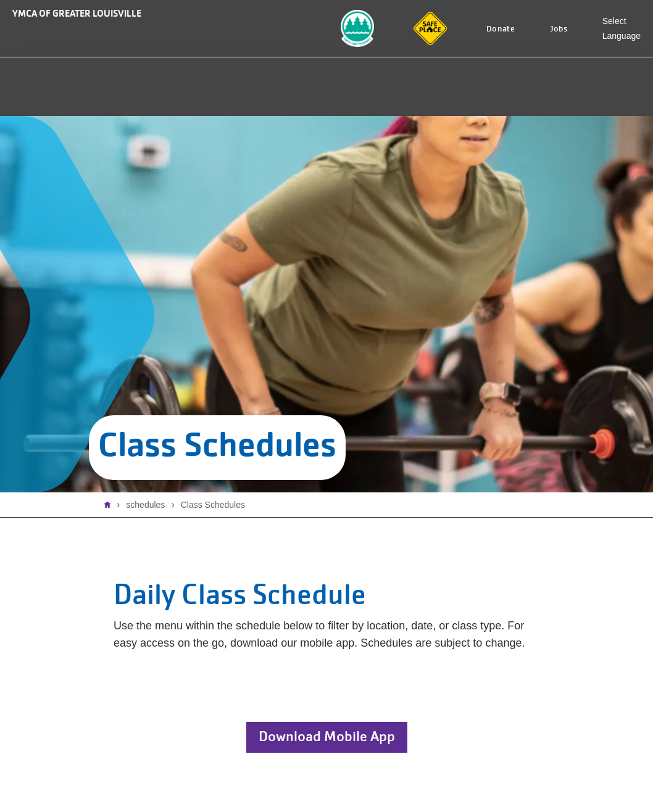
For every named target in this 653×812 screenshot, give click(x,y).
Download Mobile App (327, 736)
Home (110, 505)
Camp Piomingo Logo (350, 26)
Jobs (559, 29)
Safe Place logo (429, 19)
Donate (501, 29)
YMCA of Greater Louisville (77, 13)
